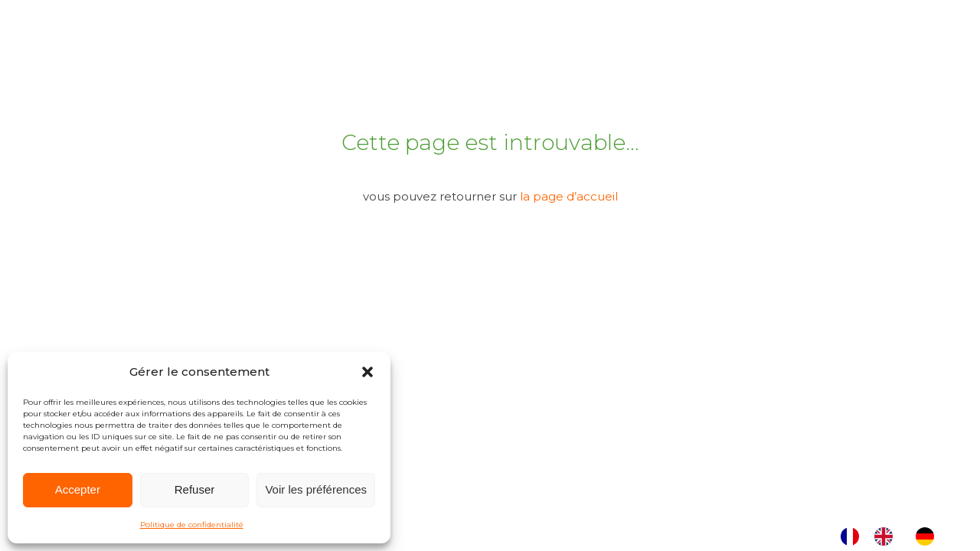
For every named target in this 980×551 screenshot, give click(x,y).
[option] (887, 536)
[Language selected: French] (895, 536)
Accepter (78, 489)
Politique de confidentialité (192, 525)
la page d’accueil (569, 196)
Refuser (195, 489)
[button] (367, 372)
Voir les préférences (316, 489)
